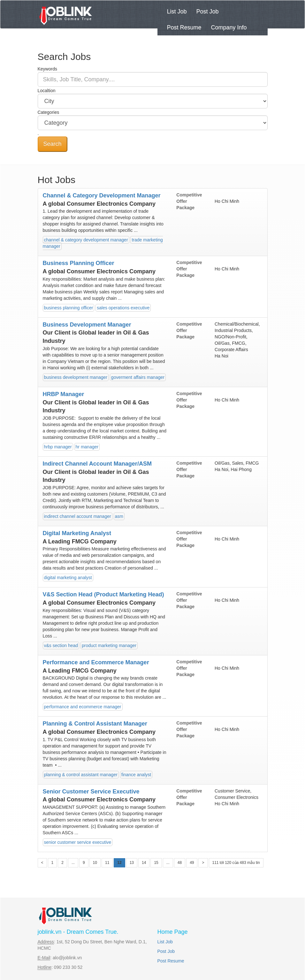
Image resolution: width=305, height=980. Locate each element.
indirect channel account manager (78, 516)
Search (53, 144)
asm (119, 516)
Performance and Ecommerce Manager (96, 662)
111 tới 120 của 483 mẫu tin (236, 863)
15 (156, 863)
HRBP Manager (64, 394)
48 (180, 863)
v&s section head (61, 645)
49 (192, 863)
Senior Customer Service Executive (91, 792)
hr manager (87, 447)
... (73, 863)
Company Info (229, 27)
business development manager (76, 377)
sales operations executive (123, 308)
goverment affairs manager (138, 377)
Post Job (208, 11)
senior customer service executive (78, 842)
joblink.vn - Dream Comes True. (78, 932)
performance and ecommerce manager (83, 707)
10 (95, 863)
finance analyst (136, 775)
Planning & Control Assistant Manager (95, 724)
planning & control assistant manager (81, 775)
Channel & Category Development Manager (102, 195)
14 (144, 863)
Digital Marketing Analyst (77, 533)
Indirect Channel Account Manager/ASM (97, 464)
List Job (177, 11)
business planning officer (69, 308)
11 (107, 863)
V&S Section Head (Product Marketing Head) (103, 594)
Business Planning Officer (79, 263)
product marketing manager (109, 645)
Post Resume (184, 27)
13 (132, 863)
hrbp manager (58, 447)
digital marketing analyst (68, 578)
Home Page (173, 932)
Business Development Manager (87, 325)
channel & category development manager (86, 240)
